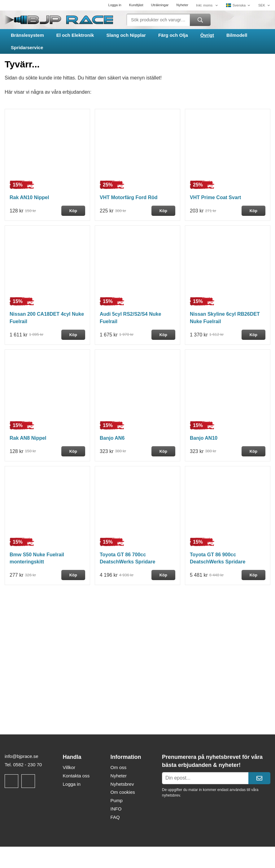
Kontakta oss (76, 776)
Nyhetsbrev (122, 784)
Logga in (115, 5)
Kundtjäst (136, 5)
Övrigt (207, 35)
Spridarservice (27, 47)
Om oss (119, 767)
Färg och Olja (173, 35)
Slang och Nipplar (126, 35)
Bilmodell (237, 35)
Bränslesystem (27, 35)
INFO (116, 809)
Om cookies (123, 792)
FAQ (115, 817)
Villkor (69, 767)
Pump (117, 800)
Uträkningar (160, 5)
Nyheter (182, 5)
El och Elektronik (75, 35)
